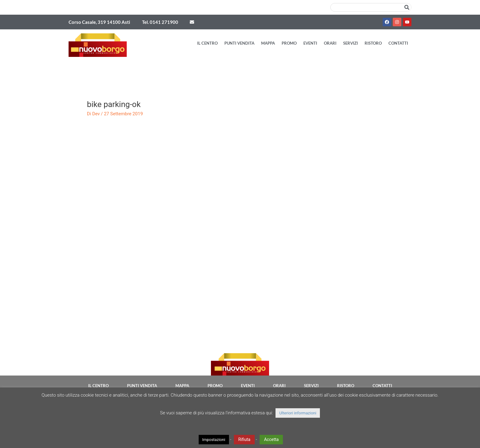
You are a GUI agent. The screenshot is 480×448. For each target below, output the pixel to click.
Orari (330, 43)
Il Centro (207, 43)
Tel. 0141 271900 (160, 22)
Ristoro (373, 43)
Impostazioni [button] (214, 440)
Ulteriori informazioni (298, 413)
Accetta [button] (271, 439)
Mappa (268, 43)
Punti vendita (239, 43)
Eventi (310, 43)
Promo (289, 43)
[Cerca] (407, 7)
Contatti (398, 43)
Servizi (351, 43)
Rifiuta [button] (244, 439)
